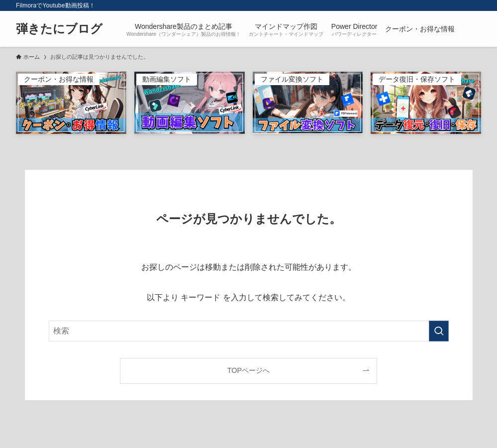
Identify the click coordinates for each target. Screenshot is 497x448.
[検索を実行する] (439, 331)
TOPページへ (248, 370)
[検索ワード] (249, 331)
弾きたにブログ (59, 29)
